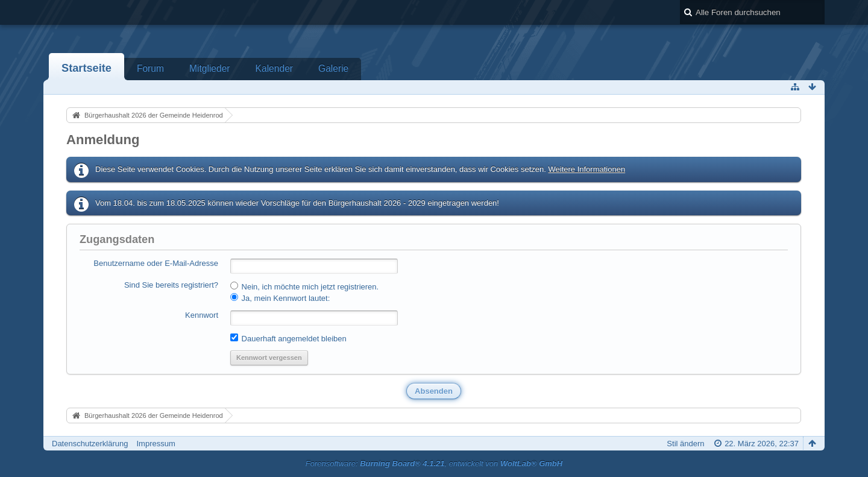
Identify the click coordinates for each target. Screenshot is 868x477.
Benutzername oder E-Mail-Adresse (156, 263)
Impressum (156, 444)
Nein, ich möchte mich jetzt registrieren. (304, 286)
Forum (150, 68)
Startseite (86, 68)
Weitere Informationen (587, 169)
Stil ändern (685, 444)
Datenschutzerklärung (90, 444)
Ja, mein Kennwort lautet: (280, 298)
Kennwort (202, 315)
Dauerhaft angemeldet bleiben (288, 338)
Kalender (274, 68)
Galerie (333, 68)
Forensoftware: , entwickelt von (434, 463)
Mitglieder (210, 68)
